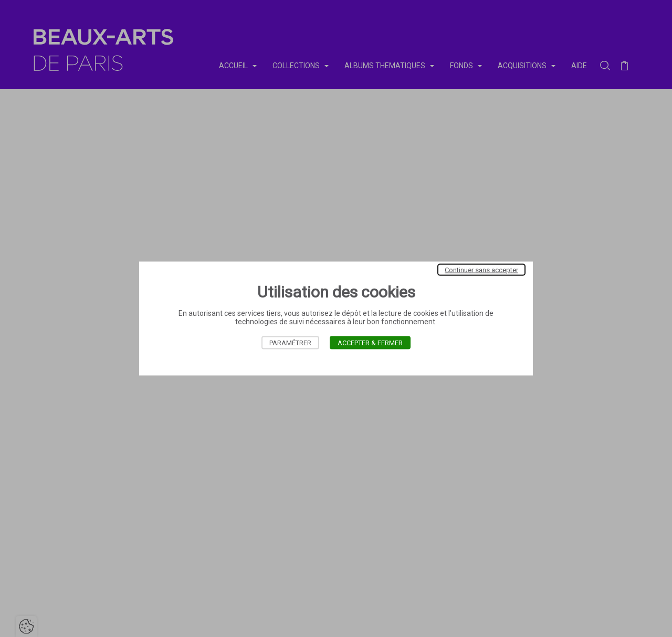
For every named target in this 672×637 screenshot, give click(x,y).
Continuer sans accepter (481, 270)
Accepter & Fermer (370, 343)
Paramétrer (290, 343)
